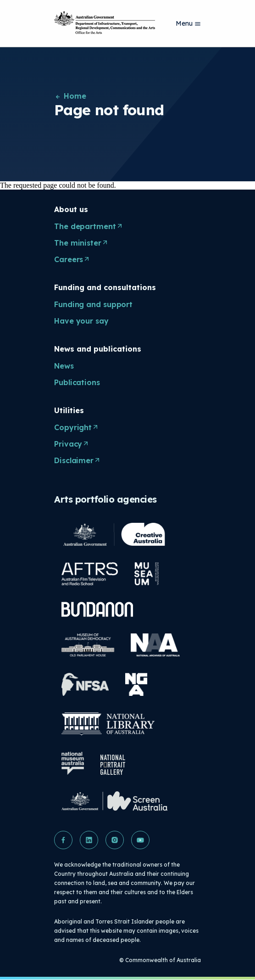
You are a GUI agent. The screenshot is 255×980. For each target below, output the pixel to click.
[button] (63, 840)
